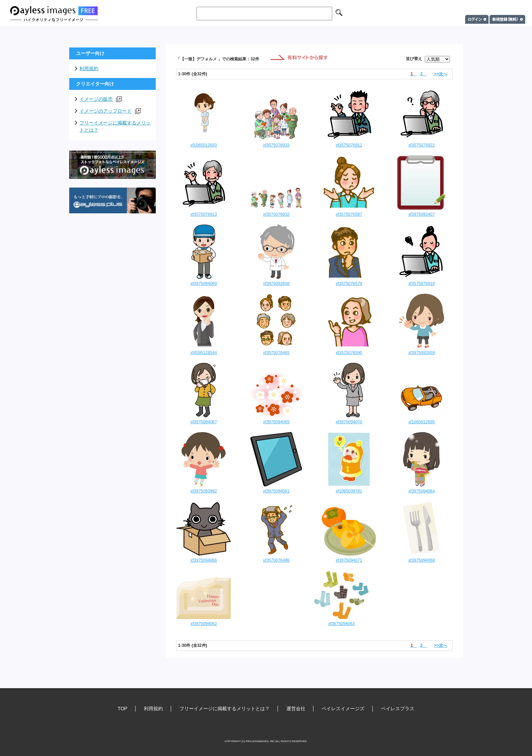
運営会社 (296, 709)
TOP (123, 709)
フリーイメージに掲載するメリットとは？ (115, 126)
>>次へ (441, 74)
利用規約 (89, 69)
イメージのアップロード (110, 111)
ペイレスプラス (398, 709)
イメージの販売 (101, 99)
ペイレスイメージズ (343, 709)
